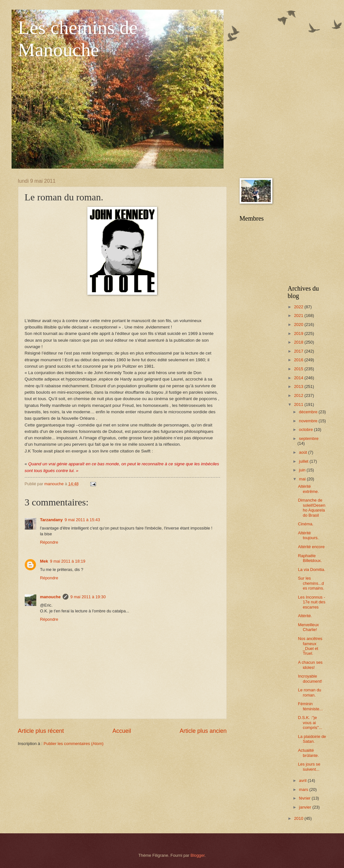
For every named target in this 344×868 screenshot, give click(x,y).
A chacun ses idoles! (310, 665)
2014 (299, 378)
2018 (299, 342)
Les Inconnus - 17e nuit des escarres (312, 602)
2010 (299, 818)
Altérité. (305, 616)
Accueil (122, 731)
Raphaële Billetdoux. (310, 558)
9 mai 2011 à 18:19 (68, 561)
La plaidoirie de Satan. (312, 739)
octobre (307, 430)
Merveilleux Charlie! (309, 627)
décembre (309, 412)
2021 (299, 316)
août (304, 452)
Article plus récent (41, 731)
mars (304, 789)
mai (303, 479)
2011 (299, 404)
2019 (299, 333)
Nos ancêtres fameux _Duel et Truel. (310, 646)
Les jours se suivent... (309, 767)
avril (303, 780)
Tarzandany (52, 520)
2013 (299, 386)
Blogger (198, 855)
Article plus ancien (203, 731)
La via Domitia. (312, 570)
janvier (306, 807)
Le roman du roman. (310, 692)
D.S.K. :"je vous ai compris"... (310, 723)
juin (303, 470)
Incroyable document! (310, 679)
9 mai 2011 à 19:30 (88, 597)
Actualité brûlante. (309, 753)
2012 (299, 395)
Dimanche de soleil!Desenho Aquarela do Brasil (312, 508)
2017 (299, 351)
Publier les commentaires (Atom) (74, 744)
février (305, 798)
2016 (299, 360)
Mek (44, 561)
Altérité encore (311, 547)
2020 (299, 324)
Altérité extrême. (309, 489)
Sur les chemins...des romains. (311, 583)
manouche (50, 597)
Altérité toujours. (308, 535)
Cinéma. (306, 524)
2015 (299, 369)
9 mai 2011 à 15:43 (82, 520)
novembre (309, 421)
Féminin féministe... (310, 706)
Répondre (49, 542)
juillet (304, 461)
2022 (299, 307)
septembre (309, 438)
